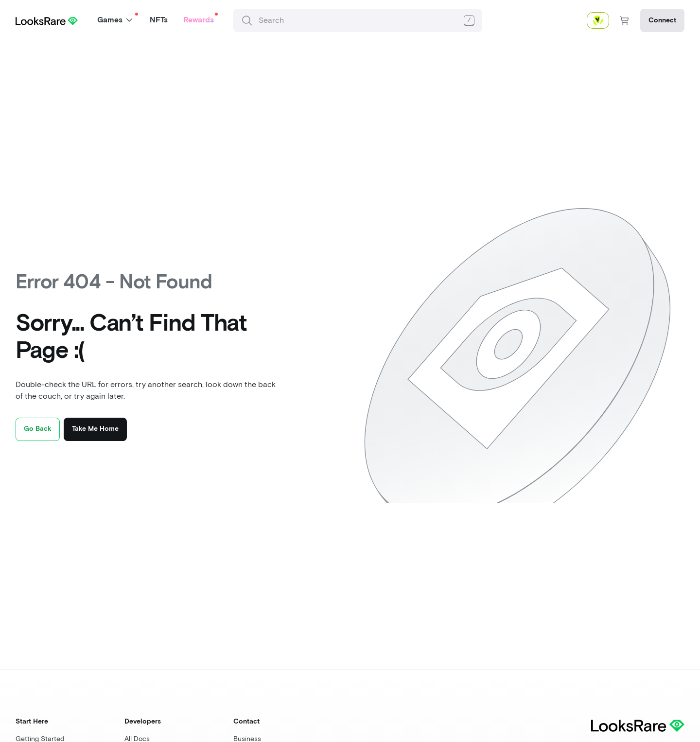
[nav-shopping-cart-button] (625, 20)
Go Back (38, 429)
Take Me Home (95, 429)
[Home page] (47, 20)
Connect (662, 20)
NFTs (159, 20)
